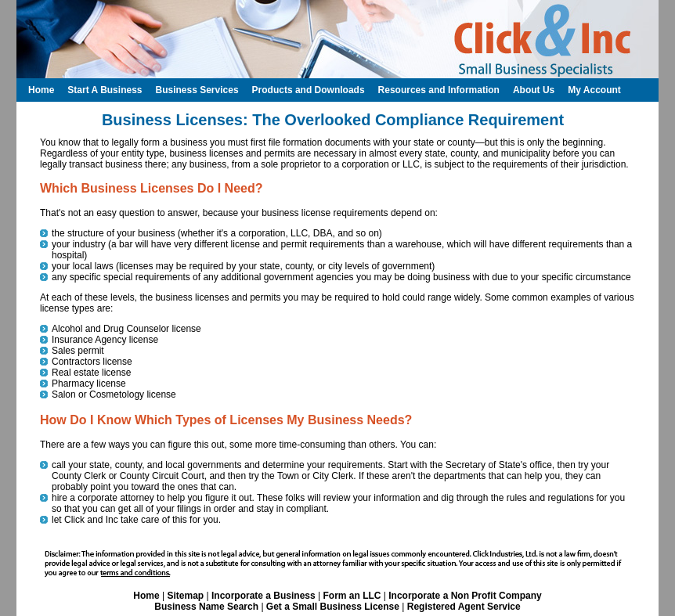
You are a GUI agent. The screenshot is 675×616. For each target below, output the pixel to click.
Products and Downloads (309, 90)
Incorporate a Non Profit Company (465, 596)
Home (146, 596)
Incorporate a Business (264, 596)
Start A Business (105, 90)
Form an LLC (352, 596)
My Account (594, 90)
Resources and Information (439, 90)
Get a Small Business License (333, 607)
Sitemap (185, 596)
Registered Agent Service (464, 607)
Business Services (197, 90)
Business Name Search (206, 607)
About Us (534, 90)
